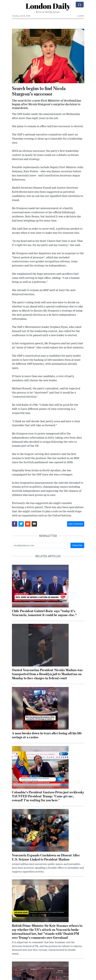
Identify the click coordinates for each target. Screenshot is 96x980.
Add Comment (76, 524)
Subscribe (77, 545)
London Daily (48, 6)
